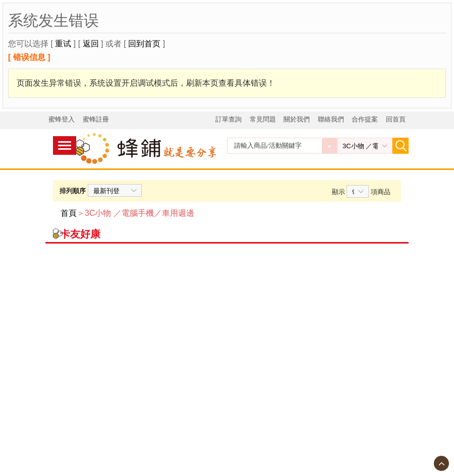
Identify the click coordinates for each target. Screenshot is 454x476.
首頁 (69, 213)
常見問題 (263, 119)
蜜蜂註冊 (96, 119)
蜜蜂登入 (62, 119)
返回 (91, 44)
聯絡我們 (331, 119)
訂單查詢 (229, 119)
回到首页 (144, 44)
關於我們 (297, 119)
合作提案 (365, 119)
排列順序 (73, 191)
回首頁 (396, 119)
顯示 (338, 192)
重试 (63, 44)
